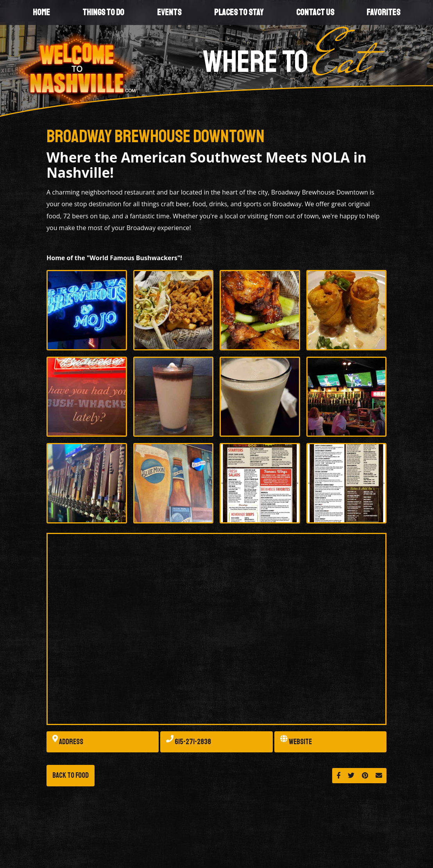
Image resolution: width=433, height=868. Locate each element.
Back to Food (71, 775)
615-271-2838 (189, 742)
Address (68, 742)
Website (296, 742)
